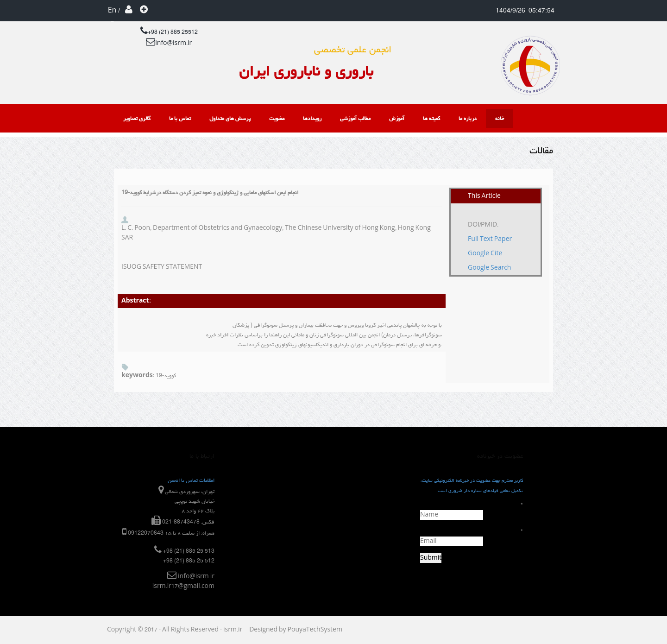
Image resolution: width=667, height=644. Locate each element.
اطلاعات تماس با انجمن (191, 480)
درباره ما (468, 118)
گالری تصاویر (137, 118)
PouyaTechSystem (315, 630)
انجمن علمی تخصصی (353, 49)
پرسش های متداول (230, 118)
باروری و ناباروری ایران (306, 71)
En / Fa (114, 11)
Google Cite (485, 254)
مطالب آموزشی (355, 118)
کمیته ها (431, 118)
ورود (129, 11)
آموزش (397, 118)
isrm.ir (233, 630)
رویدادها (312, 118)
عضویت (144, 11)
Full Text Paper (490, 239)
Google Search (489, 268)
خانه (500, 118)
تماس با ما (180, 118)
